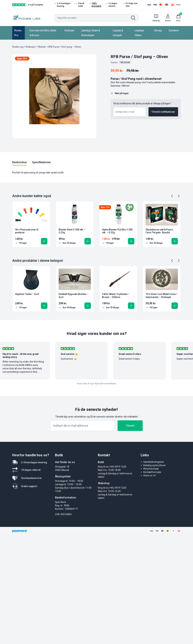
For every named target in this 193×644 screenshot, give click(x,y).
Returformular (151, 469)
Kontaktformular (152, 472)
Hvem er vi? (150, 476)
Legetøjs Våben (139, 33)
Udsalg (158, 30)
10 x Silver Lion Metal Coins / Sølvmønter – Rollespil (161, 296)
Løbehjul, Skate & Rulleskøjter (91, 33)
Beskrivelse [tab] (19, 162)
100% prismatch (95, 5)
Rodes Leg (18, 47)
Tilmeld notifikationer (163, 112)
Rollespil (69, 30)
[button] (44, 241)
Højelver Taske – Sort (27, 294)
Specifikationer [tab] (41, 162)
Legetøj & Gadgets (118, 33)
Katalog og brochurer (155, 465)
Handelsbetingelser (154, 462)
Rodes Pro (18, 33)
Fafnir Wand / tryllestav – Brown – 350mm (116, 296)
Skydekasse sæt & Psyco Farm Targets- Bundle (159, 231)
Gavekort (174, 30)
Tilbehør (41, 47)
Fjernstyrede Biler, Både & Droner (43, 33)
